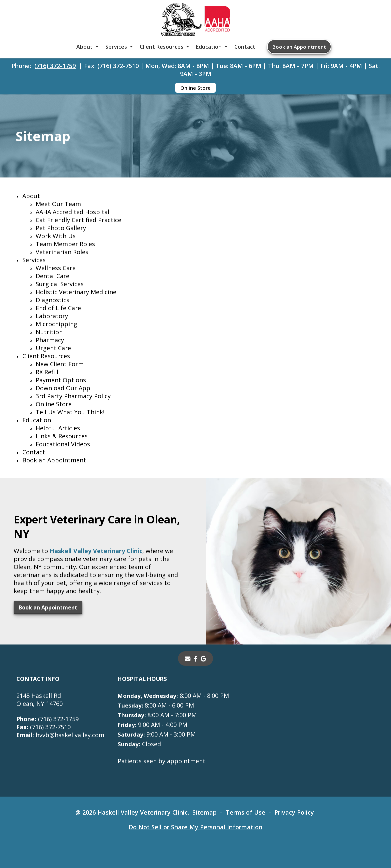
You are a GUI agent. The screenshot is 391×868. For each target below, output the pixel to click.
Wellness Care (56, 268)
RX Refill (47, 372)
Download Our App (63, 388)
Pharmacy (50, 340)
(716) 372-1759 (55, 66)
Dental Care (52, 276)
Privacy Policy (294, 813)
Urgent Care (53, 348)
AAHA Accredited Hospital (72, 212)
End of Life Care (58, 308)
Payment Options (61, 380)
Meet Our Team (58, 204)
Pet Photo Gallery (61, 228)
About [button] (84, 47)
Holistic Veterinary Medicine (76, 292)
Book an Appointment (299, 47)
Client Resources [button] (161, 47)
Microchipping (56, 324)
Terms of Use (246, 813)
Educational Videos (63, 444)
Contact (245, 47)
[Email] (188, 659)
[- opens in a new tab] (196, 659)
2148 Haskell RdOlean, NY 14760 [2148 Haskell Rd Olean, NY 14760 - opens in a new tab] (39, 700)
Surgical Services (60, 284)
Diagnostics (52, 300)
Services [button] (116, 47)
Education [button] (209, 47)
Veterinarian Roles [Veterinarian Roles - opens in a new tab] (62, 252)
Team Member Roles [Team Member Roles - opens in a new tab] (65, 244)
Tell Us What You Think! (70, 412)
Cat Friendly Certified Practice (78, 220)
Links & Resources (62, 436)
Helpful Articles (58, 428)
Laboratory (52, 316)
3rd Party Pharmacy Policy (73, 396)
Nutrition (49, 332)
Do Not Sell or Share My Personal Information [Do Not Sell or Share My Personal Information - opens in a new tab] (195, 827)
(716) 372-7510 (43, 727)
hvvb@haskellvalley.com (60, 735)
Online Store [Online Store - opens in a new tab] (195, 88)
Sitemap (205, 813)
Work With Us (56, 236)
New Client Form (60, 364)
